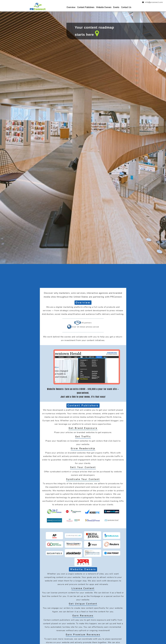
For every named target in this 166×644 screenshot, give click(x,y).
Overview (71, 7)
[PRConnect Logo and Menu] (37, 10)
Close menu (5, 1)
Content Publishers (86, 7)
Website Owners (104, 7)
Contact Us (126, 7)
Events (116, 7)
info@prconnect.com (154, 2)
